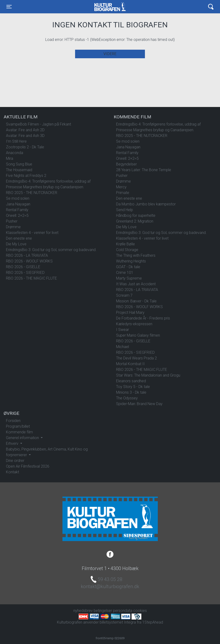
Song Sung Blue (19, 164)
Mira (10, 158)
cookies (140, 611)
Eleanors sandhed (131, 381)
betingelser (103, 611)
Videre (110, 54)
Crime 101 (125, 273)
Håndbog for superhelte (136, 215)
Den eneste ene (19, 238)
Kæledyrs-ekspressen (134, 324)
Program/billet (18, 426)
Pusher (12, 221)
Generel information (23, 438)
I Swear (123, 330)
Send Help (125, 210)
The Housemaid (19, 170)
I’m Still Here (16, 141)
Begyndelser (126, 164)
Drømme (13, 227)
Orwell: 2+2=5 (17, 215)
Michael (123, 347)
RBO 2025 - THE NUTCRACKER (32, 193)
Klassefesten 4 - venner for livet (32, 233)
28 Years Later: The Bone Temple (144, 170)
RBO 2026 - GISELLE (23, 267)
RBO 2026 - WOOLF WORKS (29, 261)
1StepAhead (153, 622)
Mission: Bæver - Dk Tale (136, 301)
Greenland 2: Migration (135, 221)
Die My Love (16, 244)
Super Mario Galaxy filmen (138, 335)
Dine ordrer (15, 461)
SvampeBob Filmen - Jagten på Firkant (38, 124)
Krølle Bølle (125, 244)
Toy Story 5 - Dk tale (133, 387)
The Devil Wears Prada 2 (136, 358)
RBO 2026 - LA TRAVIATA (27, 255)
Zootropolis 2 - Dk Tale (25, 147)
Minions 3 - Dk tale (131, 392)
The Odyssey (127, 398)
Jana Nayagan (18, 204)
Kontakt (13, 472)
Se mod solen (18, 198)
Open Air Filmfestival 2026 (28, 466)
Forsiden (13, 421)
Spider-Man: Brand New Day (139, 404)
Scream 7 (124, 295)
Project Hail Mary (130, 312)
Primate (123, 193)
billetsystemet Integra (118, 622)
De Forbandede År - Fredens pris (143, 318)
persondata (123, 611)
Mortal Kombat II (130, 364)
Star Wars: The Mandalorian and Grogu (148, 375)
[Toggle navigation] (9, 7)
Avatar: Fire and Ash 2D (25, 130)
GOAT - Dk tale (128, 267)
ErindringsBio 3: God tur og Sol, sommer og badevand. (51, 250)
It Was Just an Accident (136, 284)
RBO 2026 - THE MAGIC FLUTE (31, 278)
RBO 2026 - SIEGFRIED (25, 273)
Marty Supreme (129, 278)
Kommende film (19, 432)
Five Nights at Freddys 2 (26, 176)
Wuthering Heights (131, 261)
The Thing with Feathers (136, 255)
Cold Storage (127, 250)
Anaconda (15, 153)
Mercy (121, 187)
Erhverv (13, 443)
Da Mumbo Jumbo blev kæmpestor (146, 204)
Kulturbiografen (110, 7)
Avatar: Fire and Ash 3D (25, 136)
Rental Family (17, 210)
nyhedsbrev (83, 611)
